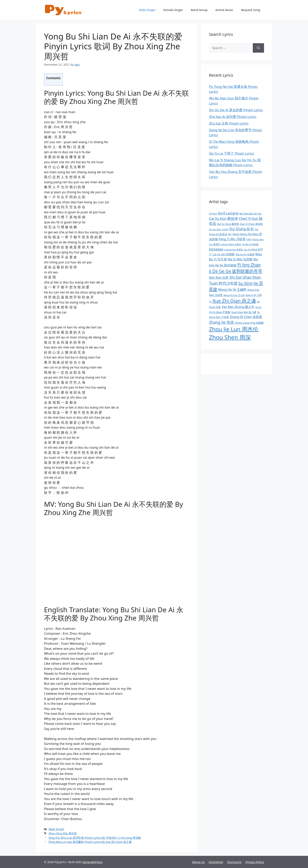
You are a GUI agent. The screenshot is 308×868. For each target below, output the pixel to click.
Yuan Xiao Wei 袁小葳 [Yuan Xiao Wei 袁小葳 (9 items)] (244, 312)
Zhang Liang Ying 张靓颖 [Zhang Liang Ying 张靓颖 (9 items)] (249, 323)
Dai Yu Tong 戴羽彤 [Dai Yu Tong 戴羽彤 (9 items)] (228, 224)
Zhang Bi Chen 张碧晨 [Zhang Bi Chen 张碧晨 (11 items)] (246, 317)
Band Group (199, 10)
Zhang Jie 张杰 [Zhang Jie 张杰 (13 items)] (221, 322)
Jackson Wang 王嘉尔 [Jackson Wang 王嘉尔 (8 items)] (231, 244)
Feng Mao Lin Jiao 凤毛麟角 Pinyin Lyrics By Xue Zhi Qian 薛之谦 (90, 842)
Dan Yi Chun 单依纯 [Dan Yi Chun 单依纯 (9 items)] (251, 224)
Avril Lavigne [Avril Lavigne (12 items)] (228, 213)
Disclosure (234, 862)
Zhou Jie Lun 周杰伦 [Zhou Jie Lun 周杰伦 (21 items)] (234, 329)
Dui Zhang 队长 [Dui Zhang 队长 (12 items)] (242, 229)
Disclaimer (216, 862)
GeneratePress (92, 862)
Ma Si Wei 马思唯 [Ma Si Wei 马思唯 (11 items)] (240, 259)
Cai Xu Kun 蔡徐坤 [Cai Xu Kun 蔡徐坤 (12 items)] (223, 218)
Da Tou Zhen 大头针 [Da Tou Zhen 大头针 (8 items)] (219, 229)
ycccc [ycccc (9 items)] (258, 307)
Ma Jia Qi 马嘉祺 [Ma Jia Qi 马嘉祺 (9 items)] (245, 254)
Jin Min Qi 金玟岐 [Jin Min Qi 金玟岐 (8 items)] (250, 244)
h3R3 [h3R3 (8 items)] (249, 239)
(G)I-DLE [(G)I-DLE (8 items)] (213, 214)
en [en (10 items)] (230, 234)
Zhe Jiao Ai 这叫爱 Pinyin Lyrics (233, 117)
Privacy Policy (255, 862)
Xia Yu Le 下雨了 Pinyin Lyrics (231, 153)
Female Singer (173, 10)
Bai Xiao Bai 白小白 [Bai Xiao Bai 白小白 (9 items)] (250, 214)
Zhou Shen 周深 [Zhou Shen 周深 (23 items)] (230, 337)
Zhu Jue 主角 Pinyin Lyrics (229, 123)
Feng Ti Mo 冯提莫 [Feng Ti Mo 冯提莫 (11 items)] (232, 239)
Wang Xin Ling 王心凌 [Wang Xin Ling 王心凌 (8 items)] (234, 295)
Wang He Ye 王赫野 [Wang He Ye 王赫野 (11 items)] (232, 290)
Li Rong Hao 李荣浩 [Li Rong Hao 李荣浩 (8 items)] (233, 250)
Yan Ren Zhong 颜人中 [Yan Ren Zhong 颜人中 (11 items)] (238, 307)
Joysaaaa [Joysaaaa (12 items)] (216, 249)
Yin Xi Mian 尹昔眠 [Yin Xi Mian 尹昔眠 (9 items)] (220, 312)
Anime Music (224, 10)
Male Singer (147, 10)
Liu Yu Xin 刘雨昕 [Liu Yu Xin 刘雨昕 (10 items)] (224, 254)
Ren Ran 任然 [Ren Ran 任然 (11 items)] (219, 278)
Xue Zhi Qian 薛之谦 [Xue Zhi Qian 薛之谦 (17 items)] (234, 301)
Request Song (251, 10)
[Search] (258, 48)
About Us (198, 862)
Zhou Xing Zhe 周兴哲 (63, 833)
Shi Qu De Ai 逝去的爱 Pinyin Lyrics (236, 110)
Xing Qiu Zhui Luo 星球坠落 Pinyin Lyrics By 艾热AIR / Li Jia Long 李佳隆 (95, 838)
